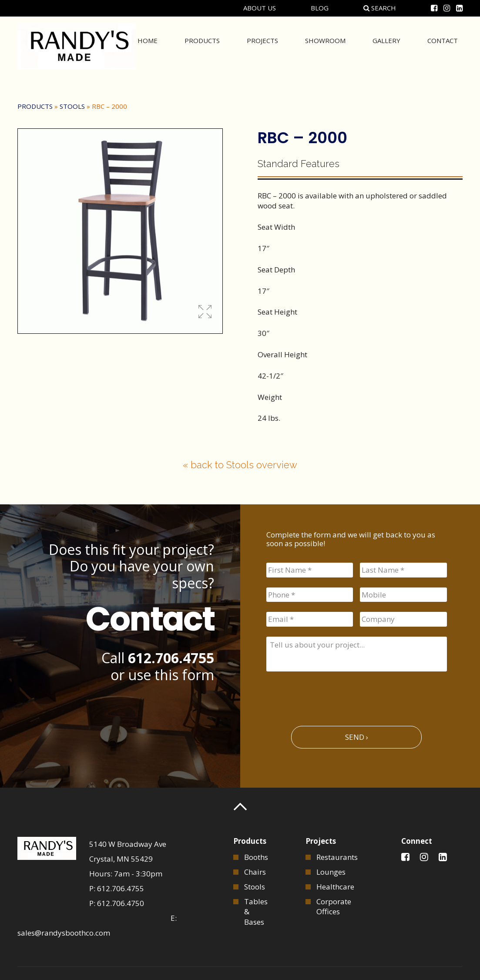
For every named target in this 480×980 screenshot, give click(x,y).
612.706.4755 (171, 658)
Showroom (325, 45)
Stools (72, 106)
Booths (256, 857)
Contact (443, 45)
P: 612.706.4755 (117, 888)
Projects (262, 45)
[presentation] (332, 695)
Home (148, 45)
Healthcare (335, 887)
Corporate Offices (334, 907)
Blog (320, 8)
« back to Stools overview (240, 465)
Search (380, 8)
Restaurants (337, 857)
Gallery (386, 45)
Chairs (255, 872)
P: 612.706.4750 (117, 903)
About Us (260, 8)
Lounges (331, 872)
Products (202, 45)
